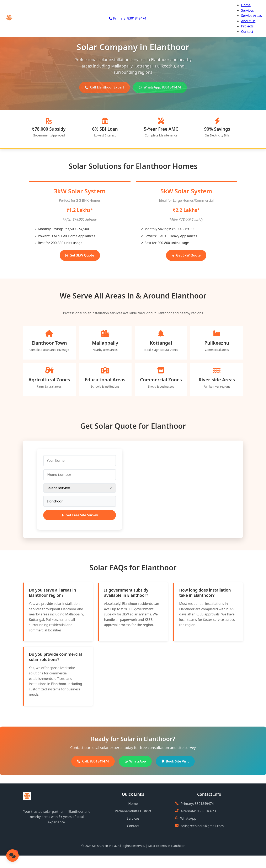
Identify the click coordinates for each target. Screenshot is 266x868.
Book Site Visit (175, 761)
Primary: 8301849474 (197, 804)
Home (246, 5)
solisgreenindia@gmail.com (202, 826)
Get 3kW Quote (80, 255)
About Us (248, 21)
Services (247, 10)
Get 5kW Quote (186, 255)
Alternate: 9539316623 (198, 811)
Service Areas (251, 16)
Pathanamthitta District (133, 811)
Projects (247, 26)
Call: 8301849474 (93, 761)
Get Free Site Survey (80, 515)
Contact (247, 32)
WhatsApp (135, 761)
